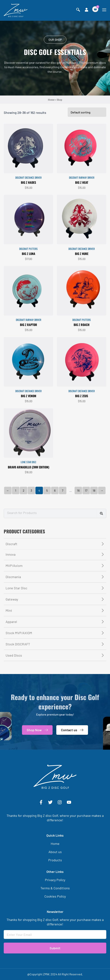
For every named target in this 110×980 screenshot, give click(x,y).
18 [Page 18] (94, 522)
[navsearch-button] (78, 10)
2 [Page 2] (24, 522)
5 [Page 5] (47, 522)
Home (51, 100)
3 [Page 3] (31, 522)
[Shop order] (87, 144)
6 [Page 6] (55, 522)
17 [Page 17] (86, 522)
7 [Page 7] (63, 522)
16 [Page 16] (78, 522)
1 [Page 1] (16, 522)
